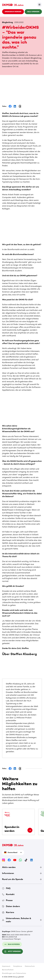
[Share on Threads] (20, 106)
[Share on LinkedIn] (15, 106)
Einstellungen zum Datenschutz (14, 973)
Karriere (8, 912)
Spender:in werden (13, 12)
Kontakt (8, 894)
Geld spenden (33, 12)
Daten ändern (11, 906)
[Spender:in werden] (30, 830)
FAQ (6, 888)
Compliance (18, 966)
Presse (7, 900)
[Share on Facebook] (10, 106)
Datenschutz (30, 966)
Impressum (6, 966)
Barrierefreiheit (8, 970)
